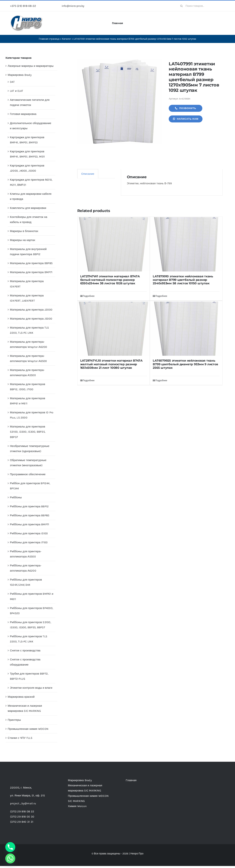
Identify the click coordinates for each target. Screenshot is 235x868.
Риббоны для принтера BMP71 (29, 524)
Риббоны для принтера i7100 (29, 542)
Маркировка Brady (20, 75)
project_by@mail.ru (23, 803)
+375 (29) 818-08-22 (23, 6)
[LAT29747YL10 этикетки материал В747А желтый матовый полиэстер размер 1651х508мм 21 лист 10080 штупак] (114, 329)
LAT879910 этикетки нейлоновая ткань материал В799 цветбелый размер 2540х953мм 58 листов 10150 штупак (183, 280)
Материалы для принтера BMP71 (31, 272)
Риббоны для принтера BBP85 (30, 515)
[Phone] (10, 847)
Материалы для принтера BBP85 (31, 263)
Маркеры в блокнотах (24, 231)
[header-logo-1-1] (27, 16)
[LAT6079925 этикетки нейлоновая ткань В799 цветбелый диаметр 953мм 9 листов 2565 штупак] (186, 329)
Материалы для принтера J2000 (31, 310)
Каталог (67, 39)
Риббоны (16, 497)
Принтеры (14, 720)
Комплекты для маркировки (28, 208)
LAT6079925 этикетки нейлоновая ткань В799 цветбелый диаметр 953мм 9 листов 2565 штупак (185, 364)
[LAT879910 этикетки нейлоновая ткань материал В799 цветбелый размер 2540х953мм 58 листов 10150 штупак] (186, 244)
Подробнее (89, 296)
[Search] (182, 6)
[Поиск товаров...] (201, 6)
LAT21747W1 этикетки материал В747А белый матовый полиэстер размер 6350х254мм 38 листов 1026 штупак (110, 280)
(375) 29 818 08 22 (22, 811)
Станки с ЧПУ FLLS (20, 738)
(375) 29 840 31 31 (22, 822)
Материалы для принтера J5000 (31, 319)
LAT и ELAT (17, 91)
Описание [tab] (88, 174)
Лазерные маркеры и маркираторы (31, 66)
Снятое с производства (25, 650)
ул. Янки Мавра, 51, (27, 795)
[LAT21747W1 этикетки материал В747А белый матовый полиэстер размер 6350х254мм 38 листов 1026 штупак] (114, 244)
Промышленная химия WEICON (28, 729)
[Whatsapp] (10, 858)
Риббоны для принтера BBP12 (29, 506)
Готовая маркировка (23, 114)
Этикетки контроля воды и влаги (31, 688)
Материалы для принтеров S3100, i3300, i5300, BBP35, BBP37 (28, 432)
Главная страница (49, 39)
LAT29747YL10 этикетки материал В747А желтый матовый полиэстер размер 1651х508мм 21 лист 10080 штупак (111, 364)
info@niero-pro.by (73, 6)
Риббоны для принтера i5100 (29, 533)
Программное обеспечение (28, 474)
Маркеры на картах (23, 240)
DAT (12, 82)
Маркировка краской (21, 697)
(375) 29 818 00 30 (22, 817)
